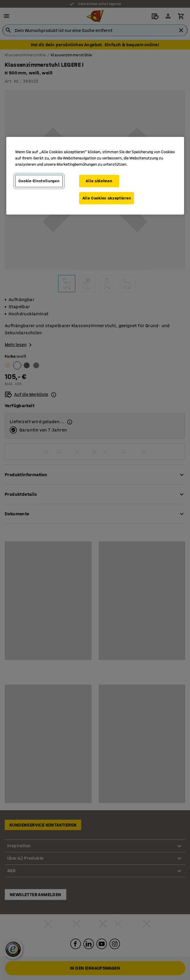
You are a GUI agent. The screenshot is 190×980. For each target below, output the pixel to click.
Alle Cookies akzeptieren (107, 198)
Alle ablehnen (99, 181)
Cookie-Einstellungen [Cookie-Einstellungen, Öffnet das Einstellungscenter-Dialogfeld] (39, 181)
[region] (95, 176)
